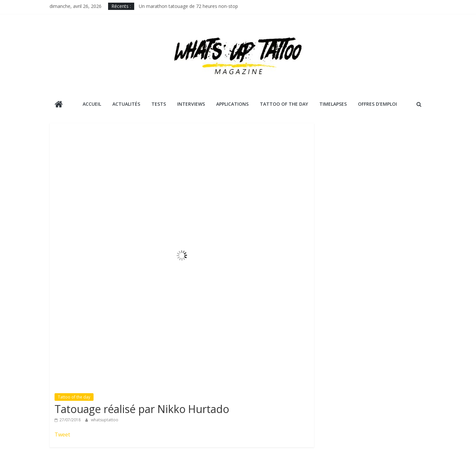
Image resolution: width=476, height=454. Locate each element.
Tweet (62, 435)
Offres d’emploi (377, 104)
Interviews (191, 104)
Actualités (126, 104)
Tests (159, 104)
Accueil (92, 104)
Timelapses (333, 104)
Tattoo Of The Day (284, 104)
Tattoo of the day (74, 397)
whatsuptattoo (105, 420)
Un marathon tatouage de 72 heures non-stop (188, 6)
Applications (232, 104)
